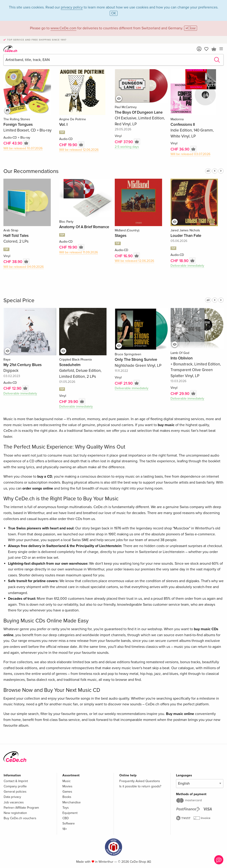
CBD (66, 818)
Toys (66, 808)
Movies (67, 786)
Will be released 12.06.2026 (79, 150)
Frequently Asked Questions (140, 781)
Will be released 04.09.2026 (24, 267)
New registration (15, 813)
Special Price (19, 300)
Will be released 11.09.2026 (79, 252)
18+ (65, 829)
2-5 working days (127, 147)
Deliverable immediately (187, 266)
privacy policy (72, 7)
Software (69, 823)
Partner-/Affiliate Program (21, 808)
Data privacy (12, 797)
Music (67, 781)
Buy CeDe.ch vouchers (20, 818)
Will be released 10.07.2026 (23, 148)
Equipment (70, 813)
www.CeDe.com (63, 28)
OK (114, 13)
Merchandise (72, 802)
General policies (15, 792)
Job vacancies (14, 802)
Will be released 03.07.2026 (190, 154)
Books (67, 797)
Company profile (15, 786)
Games (67, 792)
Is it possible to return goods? (140, 786)
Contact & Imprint (16, 781)
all (208, 171)
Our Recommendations (31, 171)
